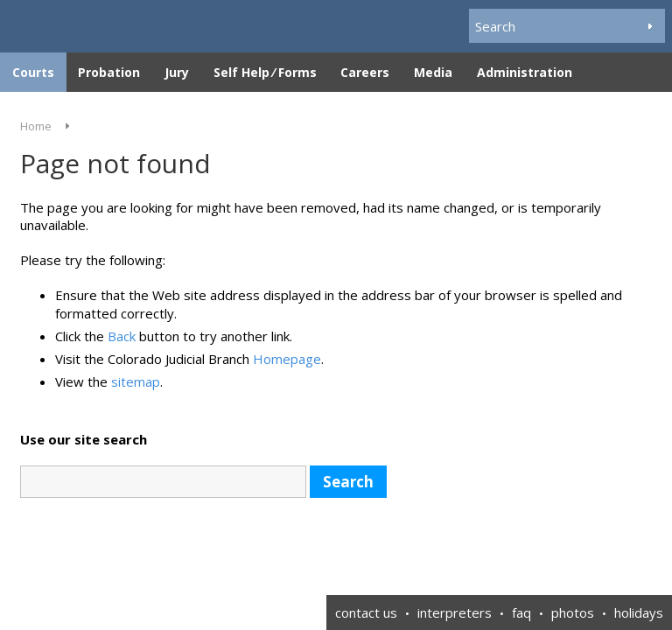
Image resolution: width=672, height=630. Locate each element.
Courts (33, 72)
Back (122, 336)
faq (521, 612)
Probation (109, 72)
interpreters (455, 612)
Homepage (287, 359)
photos (573, 612)
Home (36, 126)
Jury (177, 72)
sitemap (136, 381)
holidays (639, 612)
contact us (366, 612)
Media (433, 72)
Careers (365, 72)
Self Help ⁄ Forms (265, 72)
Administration (525, 72)
